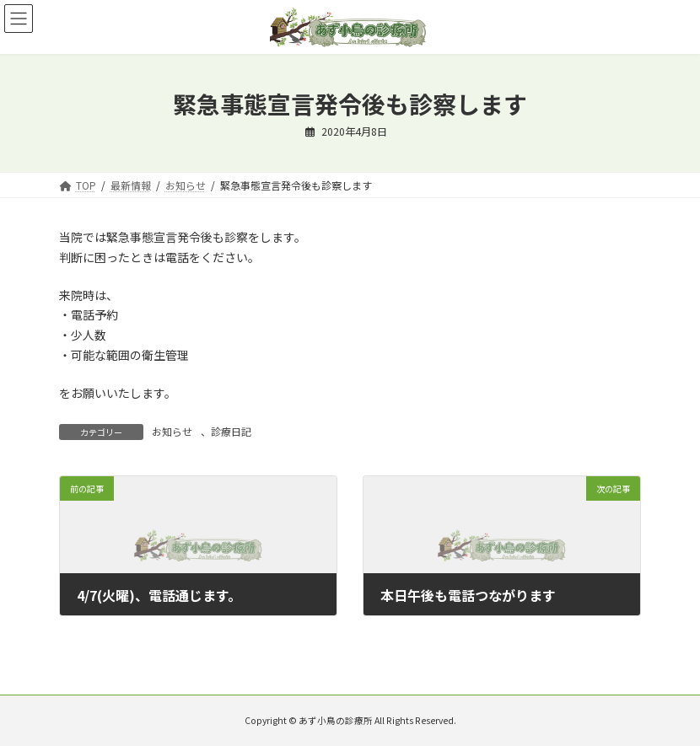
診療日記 (231, 431)
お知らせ (172, 431)
